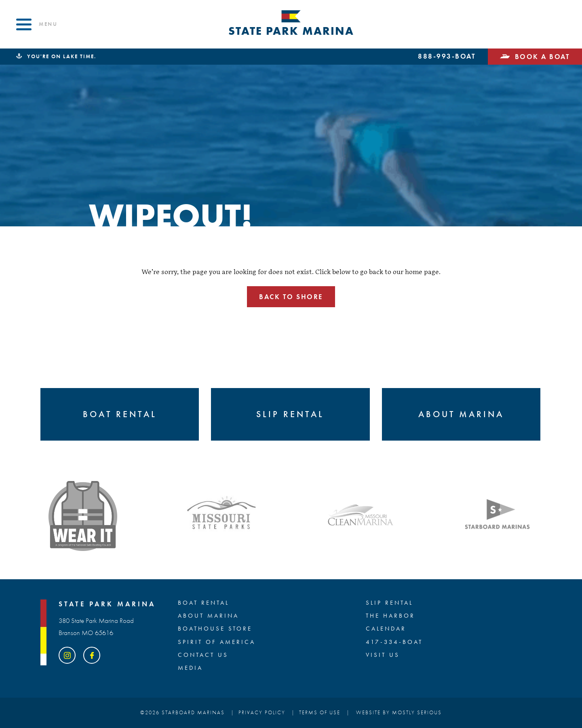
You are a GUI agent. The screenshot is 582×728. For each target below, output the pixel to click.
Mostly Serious (417, 712)
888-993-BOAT (447, 57)
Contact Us (203, 655)
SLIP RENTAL (389, 603)
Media (190, 668)
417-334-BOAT (394, 642)
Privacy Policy (262, 712)
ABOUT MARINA (208, 616)
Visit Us (383, 655)
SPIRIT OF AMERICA (217, 642)
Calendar (386, 629)
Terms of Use (320, 712)
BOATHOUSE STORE (215, 629)
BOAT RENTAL (203, 603)
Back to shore (291, 297)
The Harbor (390, 616)
